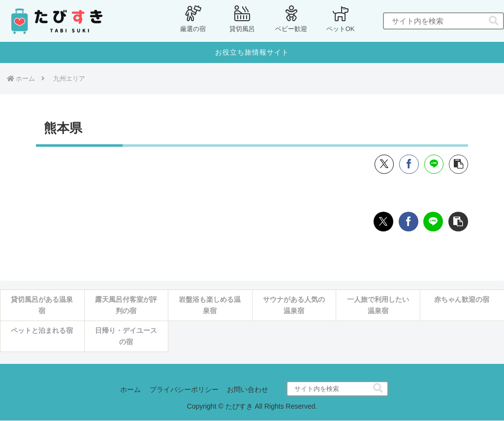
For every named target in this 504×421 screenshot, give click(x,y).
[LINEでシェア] (433, 164)
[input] (443, 21)
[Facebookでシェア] (408, 164)
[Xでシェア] (383, 164)
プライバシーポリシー (184, 390)
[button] (494, 21)
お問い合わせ (249, 390)
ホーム (129, 390)
